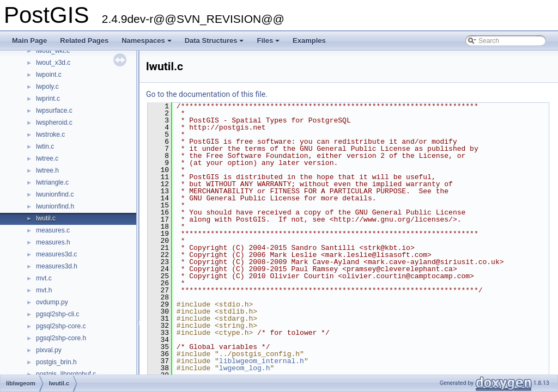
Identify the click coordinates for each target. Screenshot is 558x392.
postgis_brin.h (56, 362)
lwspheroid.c (54, 122)
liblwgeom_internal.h (262, 361)
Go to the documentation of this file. (207, 94)
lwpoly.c (47, 87)
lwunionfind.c (55, 194)
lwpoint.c (49, 75)
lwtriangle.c (52, 182)
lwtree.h (47, 170)
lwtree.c (47, 158)
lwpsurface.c (54, 111)
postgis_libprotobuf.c (66, 374)
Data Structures (215, 44)
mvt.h (44, 290)
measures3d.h (57, 266)
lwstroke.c (50, 134)
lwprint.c (48, 99)
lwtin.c (45, 146)
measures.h (53, 242)
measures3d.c (56, 254)
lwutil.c (46, 218)
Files (269, 44)
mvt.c (44, 278)
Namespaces (147, 44)
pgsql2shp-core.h (61, 338)
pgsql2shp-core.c (61, 326)
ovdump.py (52, 302)
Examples (309, 41)
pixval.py (49, 350)
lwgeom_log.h (245, 368)
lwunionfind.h (55, 206)
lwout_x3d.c (53, 63)
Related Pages (84, 41)
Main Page (29, 41)
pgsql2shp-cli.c (57, 314)
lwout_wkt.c (53, 51)
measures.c (53, 230)
